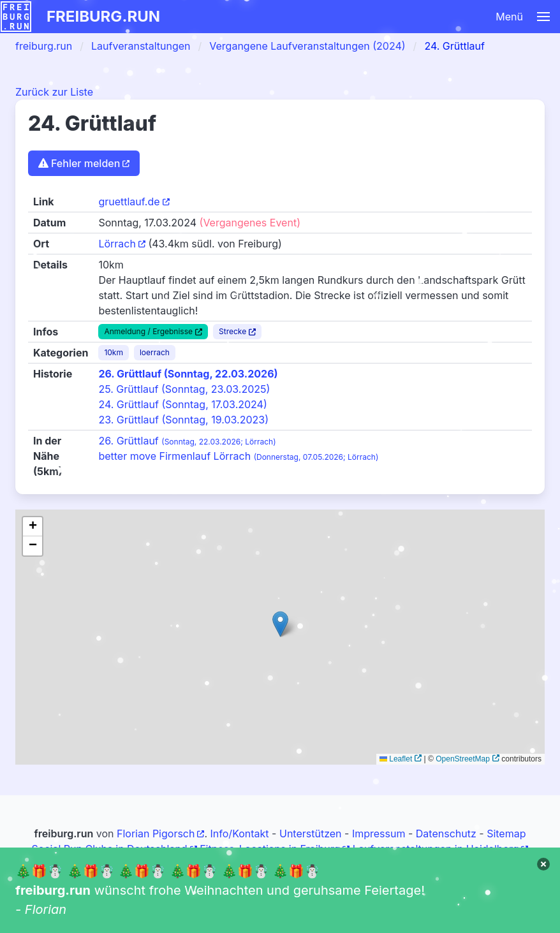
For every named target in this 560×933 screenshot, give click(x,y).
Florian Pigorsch (156, 834)
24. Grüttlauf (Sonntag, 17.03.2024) (182, 404)
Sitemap (506, 834)
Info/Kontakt (240, 834)
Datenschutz (446, 834)
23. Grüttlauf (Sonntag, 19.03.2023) (183, 420)
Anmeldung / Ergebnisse (148, 331)
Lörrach (117, 244)
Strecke (232, 331)
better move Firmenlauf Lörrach (238, 456)
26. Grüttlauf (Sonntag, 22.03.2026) (188, 374)
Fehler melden (79, 163)
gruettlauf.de (129, 202)
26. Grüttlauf (187, 441)
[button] (349, 17)
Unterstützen (311, 834)
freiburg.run (103, 16)
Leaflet (396, 759)
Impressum (379, 834)
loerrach (155, 352)
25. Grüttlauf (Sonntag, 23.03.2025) (184, 389)
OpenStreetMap (463, 759)
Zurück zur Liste (54, 92)
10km (114, 352)
